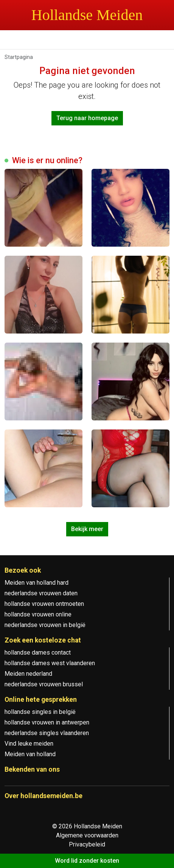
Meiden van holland (30, 754)
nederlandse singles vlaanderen (47, 733)
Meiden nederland (28, 674)
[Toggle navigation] (15, 41)
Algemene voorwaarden (87, 835)
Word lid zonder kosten (87, 861)
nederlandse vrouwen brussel (44, 684)
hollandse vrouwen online (38, 614)
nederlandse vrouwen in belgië (45, 625)
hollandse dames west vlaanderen (50, 663)
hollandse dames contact (38, 653)
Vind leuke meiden (29, 744)
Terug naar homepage (87, 118)
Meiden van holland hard (37, 583)
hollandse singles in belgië (40, 712)
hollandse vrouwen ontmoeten (44, 604)
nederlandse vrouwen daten (41, 593)
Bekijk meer (87, 529)
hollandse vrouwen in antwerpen (47, 722)
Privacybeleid (87, 844)
